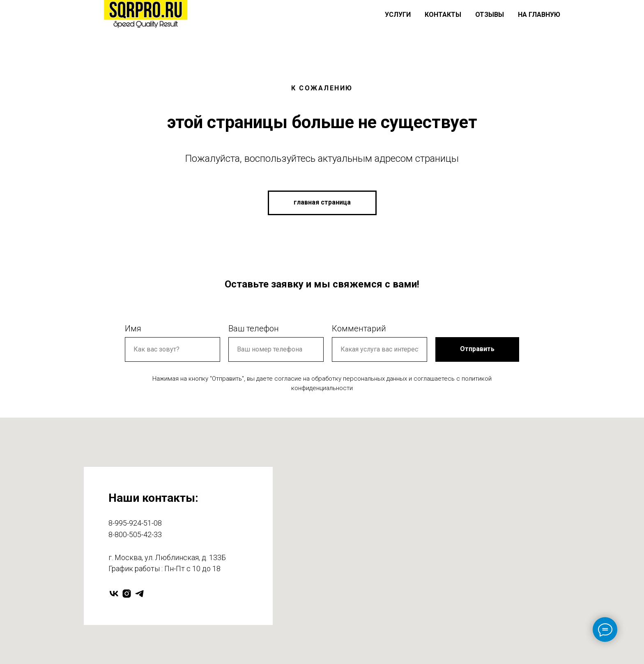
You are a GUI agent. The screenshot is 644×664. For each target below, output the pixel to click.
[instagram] (127, 594)
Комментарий (359, 329)
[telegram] (139, 594)
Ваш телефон (254, 329)
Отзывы (490, 15)
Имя (133, 329)
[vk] (114, 594)
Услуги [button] (398, 15)
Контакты (443, 15)
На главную (539, 15)
